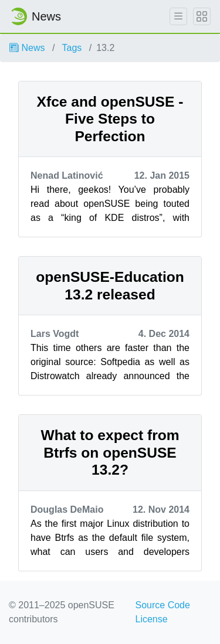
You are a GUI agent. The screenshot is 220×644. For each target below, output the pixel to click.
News (27, 48)
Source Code (163, 605)
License (152, 619)
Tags (72, 48)
